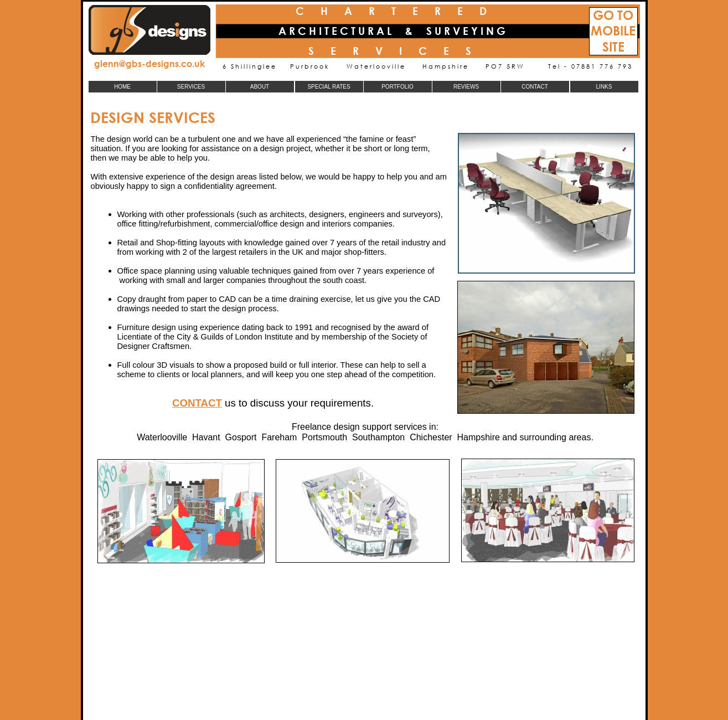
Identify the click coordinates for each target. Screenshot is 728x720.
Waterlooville (162, 437)
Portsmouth (324, 437)
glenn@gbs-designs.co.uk (149, 63)
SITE (613, 47)
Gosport (241, 437)
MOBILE (613, 31)
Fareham (279, 437)
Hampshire (479, 437)
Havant (206, 437)
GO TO (613, 15)
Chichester (431, 437)
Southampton (378, 437)
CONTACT (197, 403)
